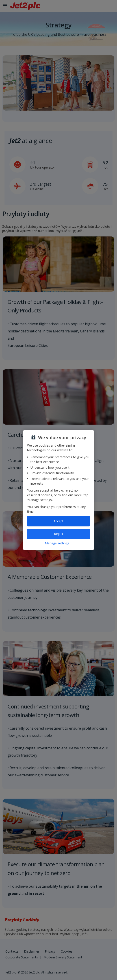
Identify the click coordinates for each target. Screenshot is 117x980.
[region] (58, 490)
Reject (59, 534)
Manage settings (57, 543)
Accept (58, 521)
